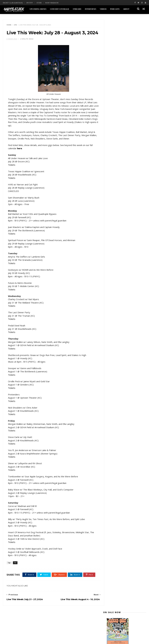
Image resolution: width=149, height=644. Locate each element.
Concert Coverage (60, 9)
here (20, 155)
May (111, 176)
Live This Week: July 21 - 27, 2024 (125, 155)
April (111, 179)
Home (9, 25)
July (111, 146)
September (115, 139)
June (111, 172)
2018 (109, 211)
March (112, 183)
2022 (109, 197)
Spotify (30, 3)
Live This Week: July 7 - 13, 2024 (125, 162)
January (113, 190)
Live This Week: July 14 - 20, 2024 (125, 158)
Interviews (90, 9)
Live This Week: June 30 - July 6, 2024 (125, 166)
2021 (109, 201)
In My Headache (52, 3)
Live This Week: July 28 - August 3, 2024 (126, 150)
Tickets (12, 171)
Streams (77, 9)
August (113, 142)
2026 (109, 119)
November (114, 132)
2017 (109, 215)
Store (39, 3)
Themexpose (18, 640)
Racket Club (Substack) (13, 3)
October (113, 135)
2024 (109, 125)
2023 (109, 194)
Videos (103, 9)
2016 (109, 218)
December (114, 129)
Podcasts (115, 9)
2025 (109, 122)
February (114, 186)
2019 (109, 208)
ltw (15, 25)
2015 (109, 222)
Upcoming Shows (38, 9)
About (126, 9)
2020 (109, 204)
